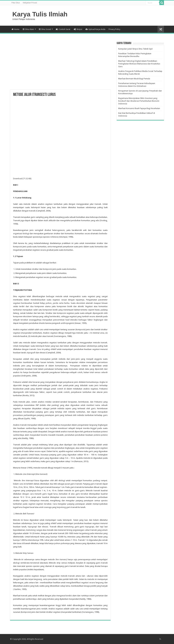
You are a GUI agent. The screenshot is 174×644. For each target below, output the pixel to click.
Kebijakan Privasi (30, 3)
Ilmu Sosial (45, 29)
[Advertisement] (60, 65)
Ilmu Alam (28, 29)
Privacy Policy (114, 29)
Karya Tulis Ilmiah (40, 14)
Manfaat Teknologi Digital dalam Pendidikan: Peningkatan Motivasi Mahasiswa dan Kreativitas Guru (139, 64)
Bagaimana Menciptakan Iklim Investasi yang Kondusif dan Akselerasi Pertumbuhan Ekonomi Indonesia (139, 101)
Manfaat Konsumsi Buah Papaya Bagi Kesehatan (139, 108)
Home (15, 29)
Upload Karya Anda (95, 29)
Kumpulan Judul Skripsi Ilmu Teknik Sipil (135, 49)
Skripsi (78, 29)
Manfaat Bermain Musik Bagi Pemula (134, 79)
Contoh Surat (63, 29)
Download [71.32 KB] (22, 179)
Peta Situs (16, 3)
